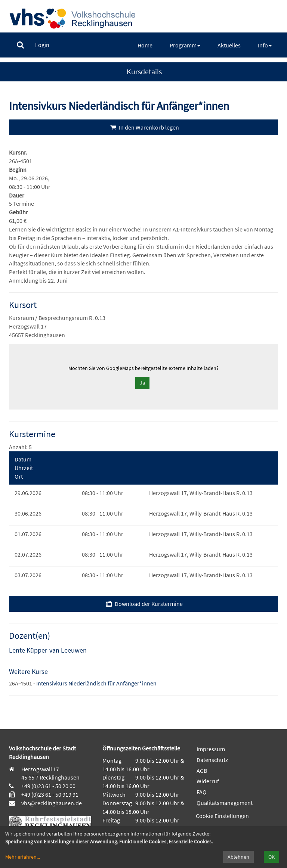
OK (271, 857)
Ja (142, 383)
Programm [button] (185, 45)
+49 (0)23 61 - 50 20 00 (48, 786)
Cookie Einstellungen (222, 816)
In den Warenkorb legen (144, 127)
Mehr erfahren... (23, 857)
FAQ (202, 792)
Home (145, 45)
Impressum (211, 749)
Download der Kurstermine (143, 604)
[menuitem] (20, 45)
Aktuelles (229, 45)
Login (42, 45)
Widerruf (208, 781)
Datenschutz (212, 760)
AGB (202, 771)
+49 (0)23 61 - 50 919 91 (50, 794)
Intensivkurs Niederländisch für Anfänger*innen (96, 683)
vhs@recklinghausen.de (51, 803)
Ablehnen (238, 857)
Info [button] (265, 45)
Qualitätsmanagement (225, 803)
